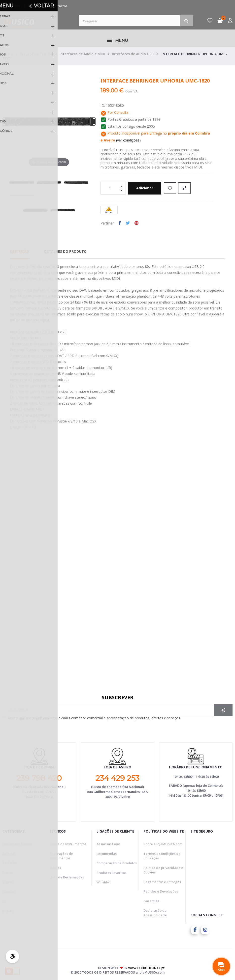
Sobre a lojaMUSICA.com (163, 844)
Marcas (55, 868)
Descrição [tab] (20, 251)
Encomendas (107, 854)
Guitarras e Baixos (17, 844)
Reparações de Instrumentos (61, 856)
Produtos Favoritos (111, 873)
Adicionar (147, 188)
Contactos (59, 6)
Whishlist (104, 882)
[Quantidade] (110, 188)
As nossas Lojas (108, 844)
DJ (4, 901)
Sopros (8, 882)
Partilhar (120, 223)
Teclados (10, 863)
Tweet (128, 223)
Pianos (8, 873)
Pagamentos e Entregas (162, 882)
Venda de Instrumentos (68, 844)
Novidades (37, 6)
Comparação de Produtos (117, 863)
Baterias (9, 854)
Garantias (151, 901)
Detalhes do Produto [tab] (65, 251)
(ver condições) (128, 140)
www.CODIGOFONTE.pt (146, 967)
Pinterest (136, 223)
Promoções (11, 6)
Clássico (9, 892)
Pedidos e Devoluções (161, 891)
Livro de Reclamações (67, 877)
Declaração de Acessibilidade (155, 913)
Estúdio (8, 911)
